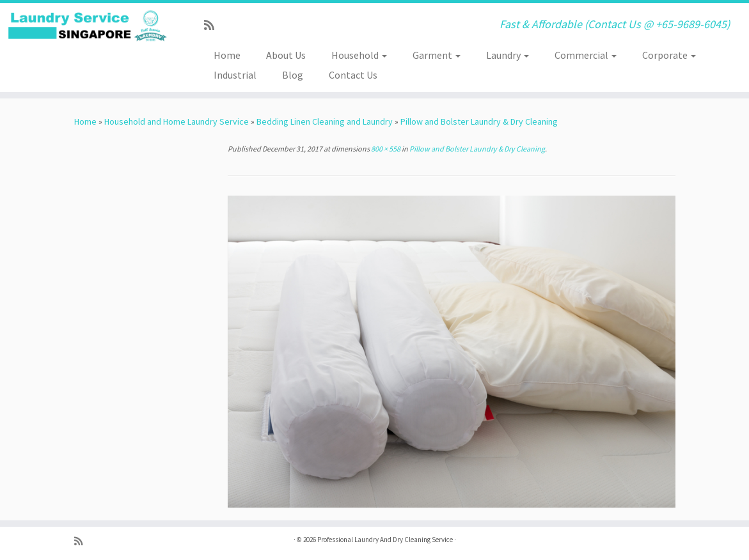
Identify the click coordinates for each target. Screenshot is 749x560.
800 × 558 (385, 149)
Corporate (669, 55)
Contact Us (353, 75)
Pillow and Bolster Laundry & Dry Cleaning (479, 121)
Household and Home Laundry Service (177, 121)
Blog (293, 75)
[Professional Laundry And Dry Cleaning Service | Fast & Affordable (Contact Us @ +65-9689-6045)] (88, 26)
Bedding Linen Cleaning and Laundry (325, 121)
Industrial (235, 75)
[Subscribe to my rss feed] (213, 25)
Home (227, 55)
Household (359, 55)
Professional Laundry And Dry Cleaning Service (385, 540)
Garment (437, 55)
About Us (286, 55)
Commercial (586, 55)
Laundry (508, 55)
